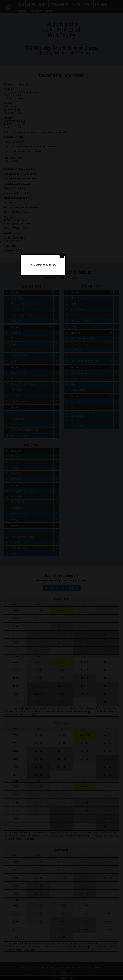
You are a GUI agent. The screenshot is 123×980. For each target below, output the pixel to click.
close (81, 472)
